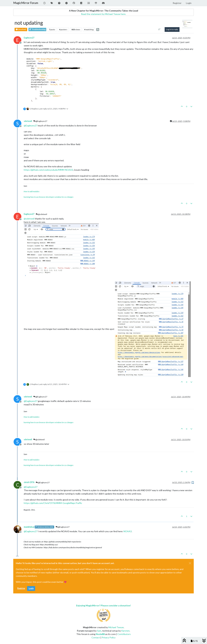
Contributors (124, 634)
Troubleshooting (37, 29)
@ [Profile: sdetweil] (29, 219)
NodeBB (100, 634)
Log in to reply (172, 29)
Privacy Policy (109, 637)
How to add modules (32, 191)
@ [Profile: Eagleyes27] (31, 125)
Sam (99, 631)
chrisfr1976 (29, 482)
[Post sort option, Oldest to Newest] (159, 29)
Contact (96, 637)
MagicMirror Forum (26, 3)
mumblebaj (29, 527)
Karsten (125, 631)
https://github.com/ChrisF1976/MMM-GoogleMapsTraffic (53, 503)
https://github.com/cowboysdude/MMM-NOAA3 (48, 170)
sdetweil (28, 121)
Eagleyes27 (29, 38)
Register (21, 588)
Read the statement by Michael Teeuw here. (103, 14)
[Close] (190, 563)
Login (31, 588)
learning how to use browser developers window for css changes (49, 197)
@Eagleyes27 (40, 121)
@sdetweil (41, 214)
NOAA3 (128, 531)
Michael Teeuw (116, 627)
